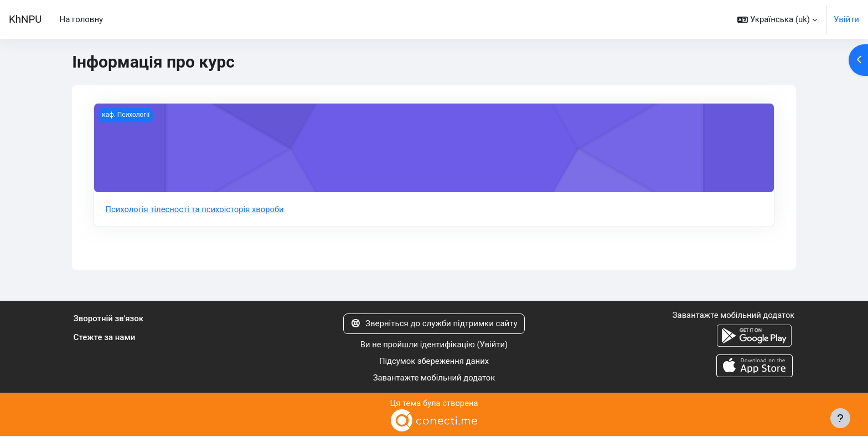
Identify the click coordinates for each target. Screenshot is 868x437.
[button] (777, 19)
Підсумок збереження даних (434, 362)
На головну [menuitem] (81, 19)
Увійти (846, 19)
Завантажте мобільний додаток (434, 379)
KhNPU (25, 19)
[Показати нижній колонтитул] (840, 418)
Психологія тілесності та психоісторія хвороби (195, 209)
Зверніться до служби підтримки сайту (434, 324)
